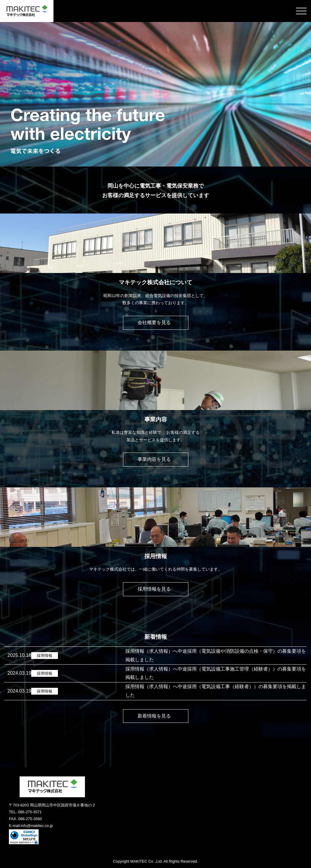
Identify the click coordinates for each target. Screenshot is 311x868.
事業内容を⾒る (156, 459)
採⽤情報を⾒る (156, 589)
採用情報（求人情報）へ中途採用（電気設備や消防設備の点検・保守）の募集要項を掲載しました (216, 655)
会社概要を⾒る (156, 322)
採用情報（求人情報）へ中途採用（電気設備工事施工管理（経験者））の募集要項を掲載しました (216, 673)
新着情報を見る (156, 716)
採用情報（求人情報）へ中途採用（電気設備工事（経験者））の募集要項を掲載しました (216, 691)
